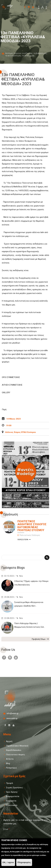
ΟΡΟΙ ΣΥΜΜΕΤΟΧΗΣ (11, 377)
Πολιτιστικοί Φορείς (16, 755)
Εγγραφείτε (11, 801)
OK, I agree (8, 862)
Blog (8, 763)
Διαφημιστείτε (13, 796)
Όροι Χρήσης (12, 792)
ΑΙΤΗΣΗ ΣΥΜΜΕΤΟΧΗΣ (12, 385)
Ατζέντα (10, 759)
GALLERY (6, 393)
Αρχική (9, 741)
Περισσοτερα (24, 540)
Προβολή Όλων (40, 639)
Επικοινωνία (12, 805)
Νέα (21, 576)
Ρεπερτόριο (11, 768)
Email (6, 829)
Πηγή (4, 409)
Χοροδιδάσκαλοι (14, 750)
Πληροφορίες (24, 862)
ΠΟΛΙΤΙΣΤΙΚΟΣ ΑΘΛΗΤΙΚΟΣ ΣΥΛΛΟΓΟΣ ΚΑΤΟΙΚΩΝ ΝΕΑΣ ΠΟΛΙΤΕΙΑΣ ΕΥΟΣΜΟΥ (32, 526)
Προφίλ (10, 783)
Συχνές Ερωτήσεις (14, 788)
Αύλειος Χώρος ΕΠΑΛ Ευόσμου (21, 432)
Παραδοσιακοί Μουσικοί (17, 746)
